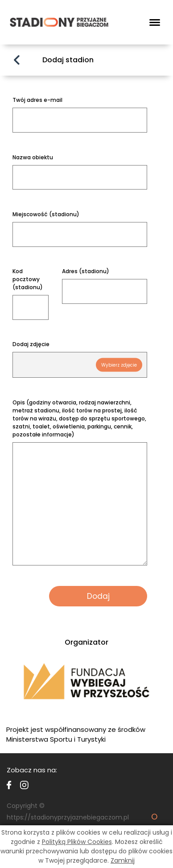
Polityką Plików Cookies (77, 842)
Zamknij (123, 860)
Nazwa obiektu (33, 157)
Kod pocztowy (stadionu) (28, 279)
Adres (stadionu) (86, 271)
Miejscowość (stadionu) (46, 214)
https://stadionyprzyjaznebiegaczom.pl (68, 817)
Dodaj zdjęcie (31, 344)
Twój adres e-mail (37, 100)
